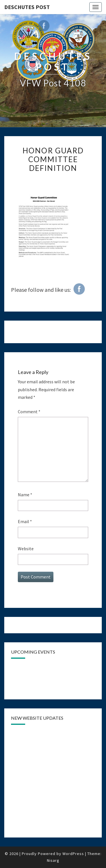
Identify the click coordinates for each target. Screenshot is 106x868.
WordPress (73, 854)
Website (26, 549)
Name (25, 495)
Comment (29, 412)
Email (25, 521)
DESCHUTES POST (27, 7)
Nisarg (53, 860)
